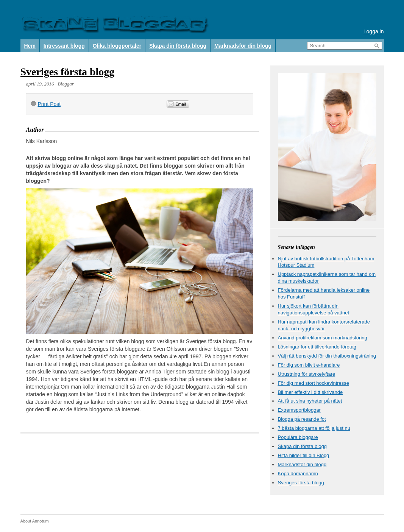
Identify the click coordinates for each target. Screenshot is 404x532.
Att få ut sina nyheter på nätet (310, 401)
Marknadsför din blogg (243, 46)
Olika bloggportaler (117, 46)
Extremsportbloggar (299, 410)
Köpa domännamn (298, 474)
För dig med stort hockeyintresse (314, 383)
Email (178, 104)
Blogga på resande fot (302, 419)
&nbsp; (232, 104)
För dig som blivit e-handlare (309, 365)
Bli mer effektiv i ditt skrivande (310, 392)
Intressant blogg (64, 46)
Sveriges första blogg (68, 72)
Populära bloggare (298, 437)
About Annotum (35, 521)
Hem (30, 46)
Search (377, 46)
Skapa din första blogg (178, 46)
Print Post (49, 104)
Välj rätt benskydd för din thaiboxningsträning (327, 356)
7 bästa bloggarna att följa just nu (314, 428)
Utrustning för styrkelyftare (307, 374)
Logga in (374, 31)
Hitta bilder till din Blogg (304, 455)
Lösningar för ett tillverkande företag (317, 347)
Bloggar (66, 84)
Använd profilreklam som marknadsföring (323, 338)
